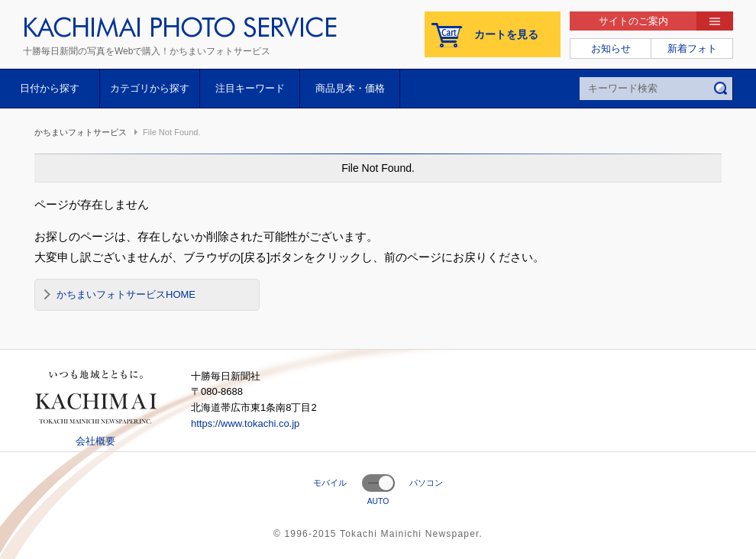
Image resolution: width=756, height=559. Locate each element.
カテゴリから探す (150, 88)
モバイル (330, 483)
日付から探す (50, 88)
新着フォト (692, 48)
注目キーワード (250, 88)
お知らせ (611, 48)
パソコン (426, 483)
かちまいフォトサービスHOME (126, 294)
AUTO (378, 501)
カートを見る (506, 34)
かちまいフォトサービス (81, 132)
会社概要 (95, 441)
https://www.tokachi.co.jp (245, 423)
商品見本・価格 (350, 88)
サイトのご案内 (633, 21)
